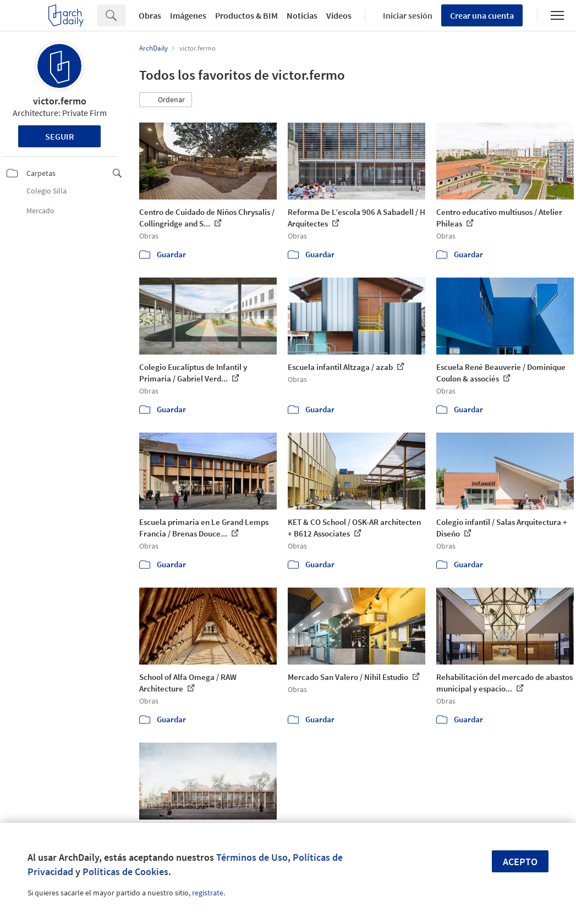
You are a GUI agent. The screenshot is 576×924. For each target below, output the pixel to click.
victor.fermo (60, 101)
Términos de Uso (252, 857)
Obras (150, 15)
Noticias (302, 15)
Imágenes (188, 15)
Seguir (60, 136)
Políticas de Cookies (125, 872)
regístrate (208, 893)
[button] (166, 100)
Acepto (520, 862)
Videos (339, 15)
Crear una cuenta (482, 15)
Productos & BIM (246, 15)
